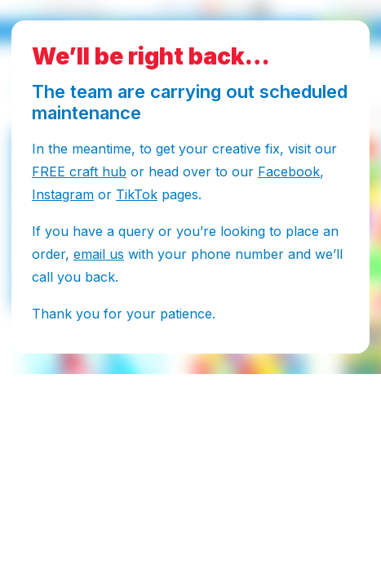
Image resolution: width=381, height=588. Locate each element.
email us (99, 254)
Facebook (289, 171)
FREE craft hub (79, 171)
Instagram (63, 194)
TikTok (137, 194)
